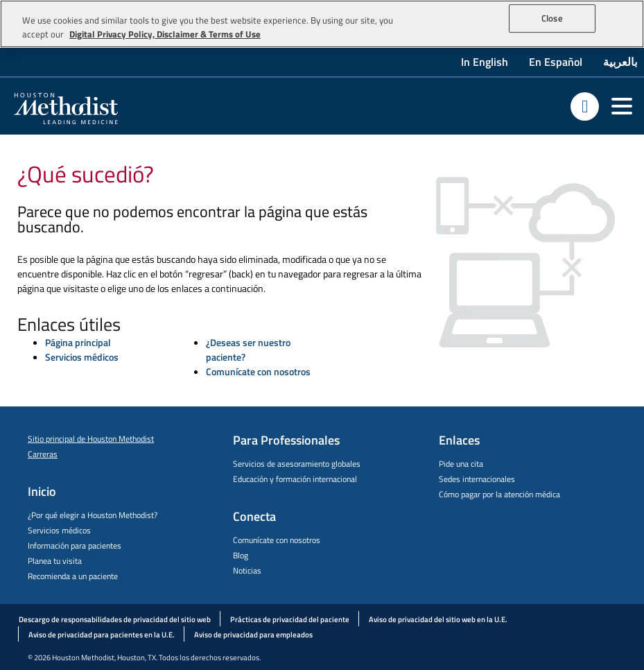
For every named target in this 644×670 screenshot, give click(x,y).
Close (552, 18)
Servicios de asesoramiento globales (297, 464)
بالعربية (620, 62)
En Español (556, 62)
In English (485, 62)
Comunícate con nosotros (258, 371)
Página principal (78, 342)
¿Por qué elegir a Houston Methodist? (93, 515)
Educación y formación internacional (295, 479)
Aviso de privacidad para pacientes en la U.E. (102, 635)
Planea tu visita (55, 561)
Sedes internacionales (477, 479)
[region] (322, 24)
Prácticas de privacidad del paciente (290, 619)
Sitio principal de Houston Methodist (91, 439)
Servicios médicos (82, 357)
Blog (241, 555)
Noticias (247, 570)
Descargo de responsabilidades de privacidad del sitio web (115, 619)
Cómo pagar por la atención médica (499, 494)
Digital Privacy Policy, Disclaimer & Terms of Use (165, 34)
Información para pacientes (75, 546)
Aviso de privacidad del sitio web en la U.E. (438, 619)
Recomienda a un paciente (73, 576)
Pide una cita (461, 464)
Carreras (43, 454)
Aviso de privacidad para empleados (253, 635)
